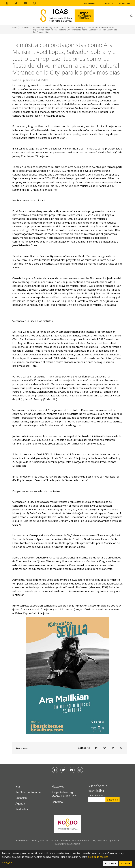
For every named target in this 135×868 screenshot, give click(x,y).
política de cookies (98, 857)
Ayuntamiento (91, 3)
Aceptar (125, 863)
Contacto (57, 802)
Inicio (15, 27)
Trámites (108, 3)
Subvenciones (125, 3)
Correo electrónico (97, 795)
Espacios (21, 798)
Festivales (22, 809)
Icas (18, 787)
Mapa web (58, 787)
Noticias (25, 27)
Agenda (20, 804)
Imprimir (22, 748)
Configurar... (8, 863)
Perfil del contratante (28, 792)
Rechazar (111, 863)
